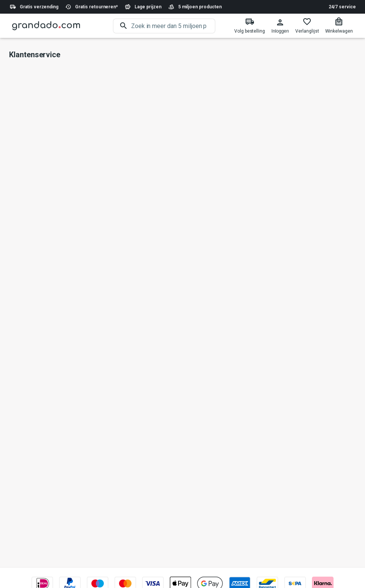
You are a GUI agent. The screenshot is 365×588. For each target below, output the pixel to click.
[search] (173, 26)
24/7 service (342, 7)
